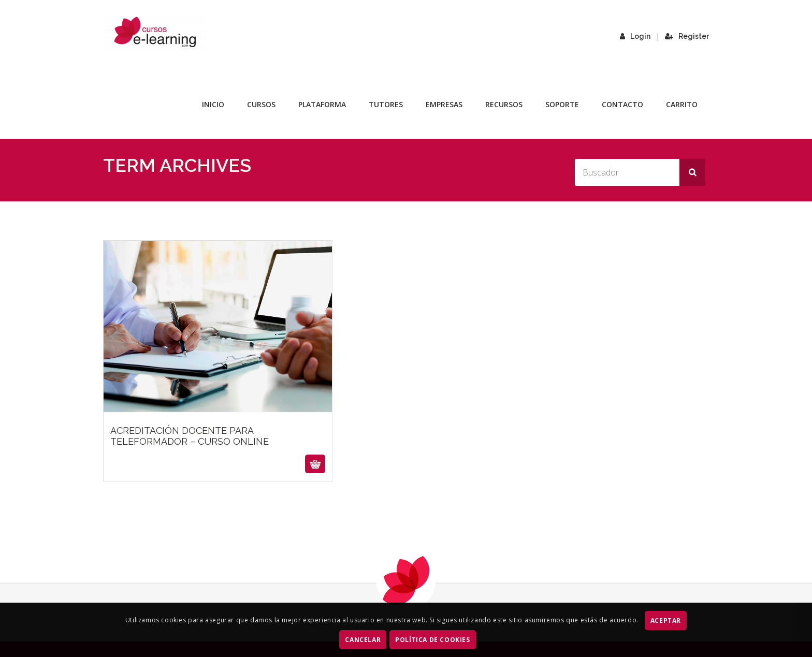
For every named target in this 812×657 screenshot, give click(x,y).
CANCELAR (363, 640)
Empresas (444, 104)
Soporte (562, 104)
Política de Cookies (432, 640)
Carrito (682, 104)
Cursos (261, 104)
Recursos (504, 104)
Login (635, 36)
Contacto (622, 104)
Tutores (386, 104)
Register (687, 36)
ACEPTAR (666, 620)
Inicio (213, 104)
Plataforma (322, 104)
